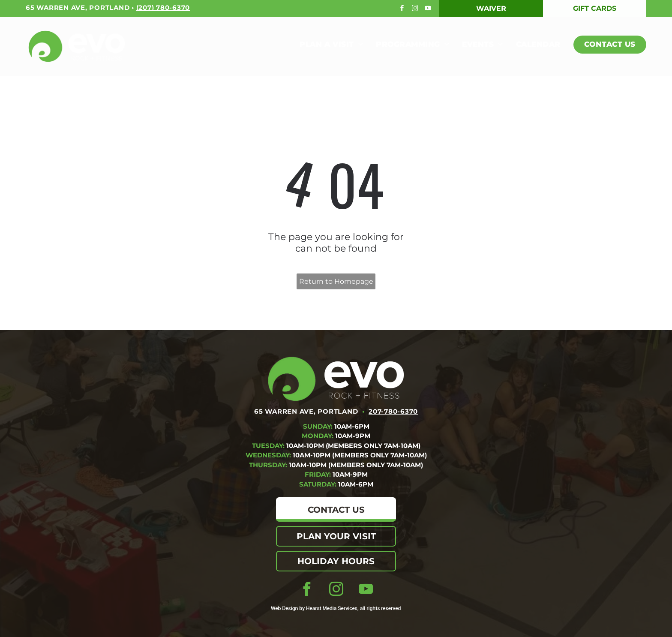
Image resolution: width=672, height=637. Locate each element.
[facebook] (403, 9)
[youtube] (429, 9)
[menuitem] (325, 45)
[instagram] (416, 9)
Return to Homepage (336, 281)
